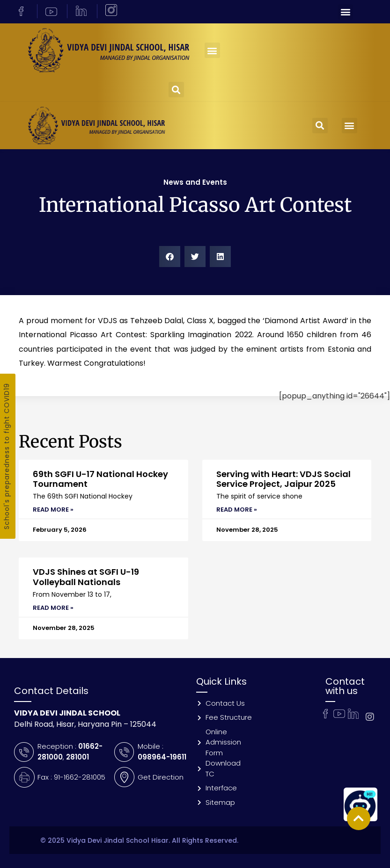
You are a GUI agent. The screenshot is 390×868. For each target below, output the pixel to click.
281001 (77, 757)
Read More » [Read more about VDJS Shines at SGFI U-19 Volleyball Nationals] (53, 608)
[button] (345, 12)
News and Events (195, 182)
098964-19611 (162, 757)
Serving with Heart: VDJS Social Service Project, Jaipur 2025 (283, 479)
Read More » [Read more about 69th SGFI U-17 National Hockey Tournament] (53, 510)
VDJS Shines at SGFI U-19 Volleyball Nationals (86, 577)
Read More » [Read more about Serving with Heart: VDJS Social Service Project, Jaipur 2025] (237, 510)
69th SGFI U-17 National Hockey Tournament (100, 479)
